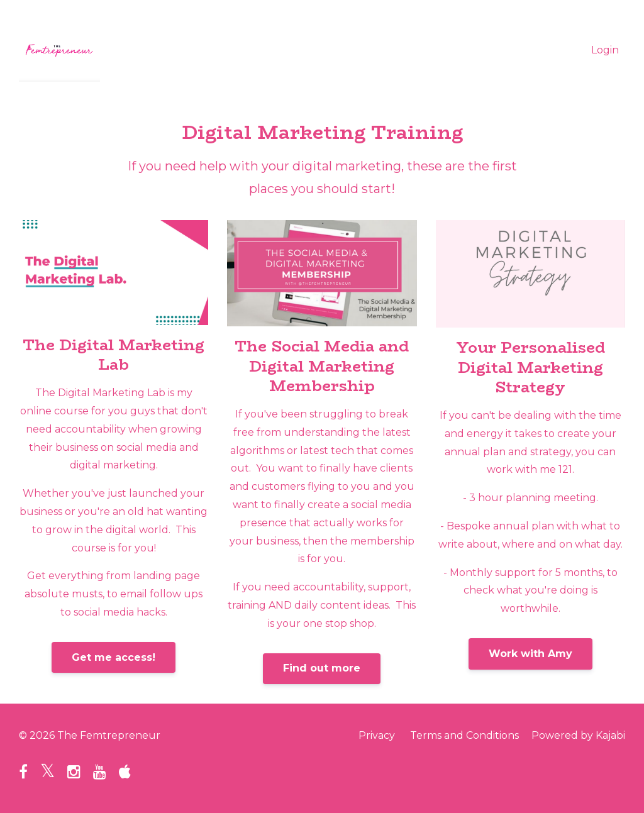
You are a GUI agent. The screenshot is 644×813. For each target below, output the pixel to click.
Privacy (377, 735)
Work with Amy (530, 654)
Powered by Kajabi (578, 735)
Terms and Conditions (464, 735)
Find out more (322, 668)
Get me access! (114, 657)
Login (605, 50)
